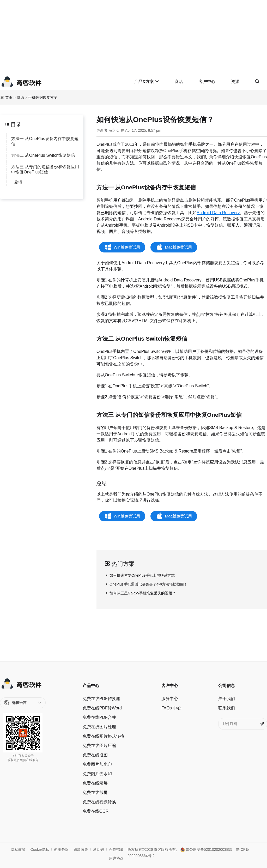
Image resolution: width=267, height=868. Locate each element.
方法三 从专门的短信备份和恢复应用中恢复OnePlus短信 (45, 169)
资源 (235, 82)
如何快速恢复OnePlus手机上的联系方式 (142, 575)
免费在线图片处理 (99, 727)
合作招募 (116, 849)
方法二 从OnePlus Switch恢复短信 (43, 155)
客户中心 (207, 82)
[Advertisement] (133, 37)
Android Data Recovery (218, 213)
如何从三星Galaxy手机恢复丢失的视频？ (143, 593)
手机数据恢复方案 (43, 98)
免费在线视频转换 (99, 802)
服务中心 (170, 699)
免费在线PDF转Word (102, 708)
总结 (18, 182)
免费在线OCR (96, 811)
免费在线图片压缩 (99, 746)
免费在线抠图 (95, 755)
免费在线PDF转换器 (101, 699)
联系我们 (227, 708)
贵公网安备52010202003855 (206, 849)
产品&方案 (147, 82)
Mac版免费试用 (178, 247)
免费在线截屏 (95, 792)
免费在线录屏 (95, 783)
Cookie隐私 (40, 849)
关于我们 (227, 699)
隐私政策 (18, 849)
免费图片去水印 (97, 774)
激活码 (99, 849)
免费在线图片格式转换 (104, 736)
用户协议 (116, 858)
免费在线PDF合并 (99, 717)
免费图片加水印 (97, 764)
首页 (9, 98)
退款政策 (81, 849)
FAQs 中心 (171, 708)
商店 (179, 82)
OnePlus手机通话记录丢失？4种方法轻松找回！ (148, 584)
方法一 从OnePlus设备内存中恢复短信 (45, 141)
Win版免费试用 (127, 247)
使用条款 (61, 849)
